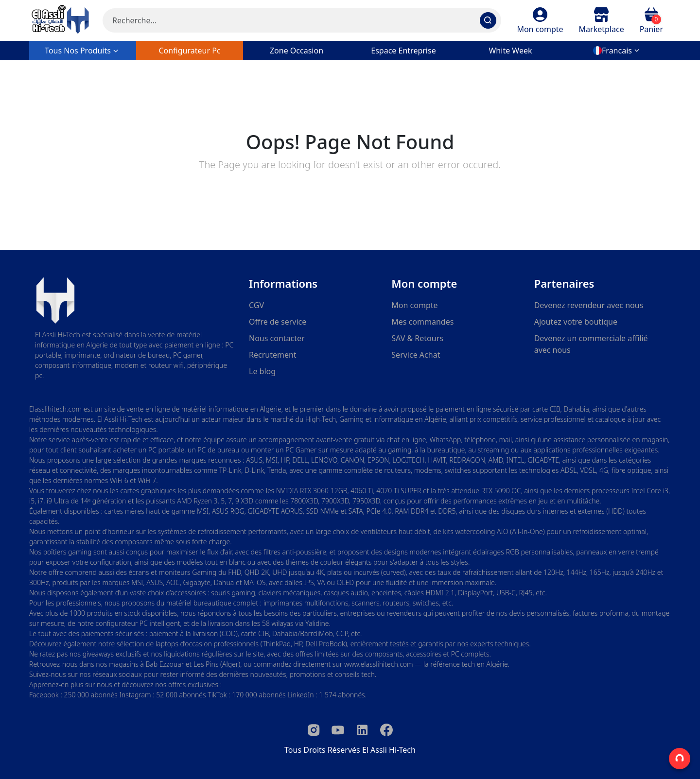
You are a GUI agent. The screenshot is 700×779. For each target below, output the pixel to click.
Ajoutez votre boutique (576, 322)
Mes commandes (422, 322)
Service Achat (416, 355)
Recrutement (273, 355)
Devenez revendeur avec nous (589, 305)
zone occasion (297, 51)
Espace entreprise (403, 51)
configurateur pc (189, 51)
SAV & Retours (417, 338)
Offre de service (278, 322)
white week (510, 51)
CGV (256, 305)
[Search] (302, 20)
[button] (540, 20)
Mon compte (414, 305)
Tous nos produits (83, 51)
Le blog (262, 371)
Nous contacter (277, 338)
